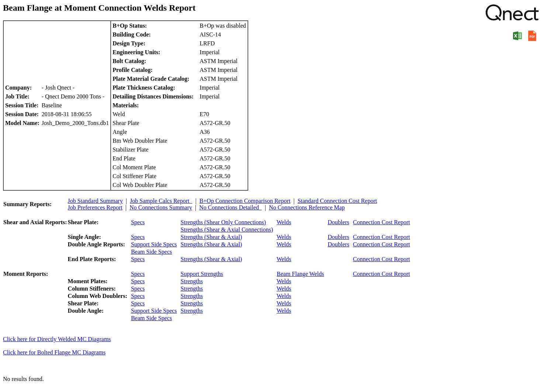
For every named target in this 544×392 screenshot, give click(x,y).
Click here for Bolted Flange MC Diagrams (54, 352)
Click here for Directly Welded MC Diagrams (57, 339)
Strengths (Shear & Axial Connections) (227, 230)
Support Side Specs (154, 244)
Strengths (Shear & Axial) (212, 237)
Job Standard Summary (95, 201)
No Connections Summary (161, 207)
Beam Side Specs (151, 252)
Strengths (192, 281)
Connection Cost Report (382, 222)
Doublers (338, 222)
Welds (284, 222)
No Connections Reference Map (307, 207)
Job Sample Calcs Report (161, 201)
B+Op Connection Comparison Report (245, 201)
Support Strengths (202, 274)
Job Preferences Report (95, 207)
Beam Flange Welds (300, 274)
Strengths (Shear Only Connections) (224, 222)
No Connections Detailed (231, 207)
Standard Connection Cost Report (337, 201)
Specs (138, 222)
